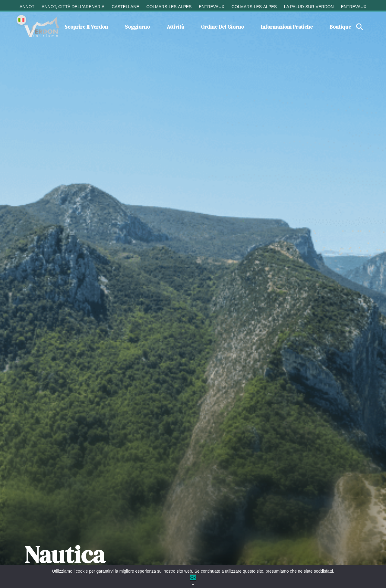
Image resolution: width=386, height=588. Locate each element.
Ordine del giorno (222, 27)
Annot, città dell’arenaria (73, 7)
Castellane (125, 7)
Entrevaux (212, 7)
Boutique (340, 27)
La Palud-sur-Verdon (309, 7)
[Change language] (21, 20)
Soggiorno (137, 27)
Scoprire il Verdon (86, 27)
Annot (27, 7)
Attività (175, 27)
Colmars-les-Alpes (169, 7)
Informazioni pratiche (287, 27)
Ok (193, 577)
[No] (193, 584)
